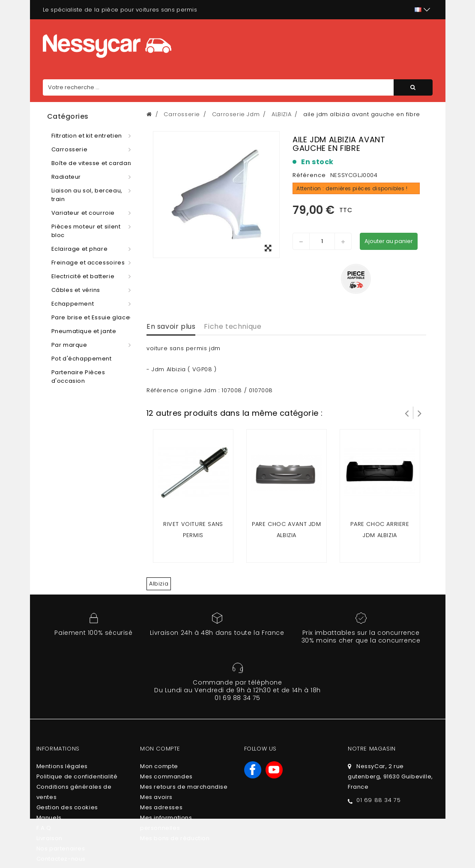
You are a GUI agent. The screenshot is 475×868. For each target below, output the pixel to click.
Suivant (420, 413)
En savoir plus (171, 326)
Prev (407, 413)
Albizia (159, 584)
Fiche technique (233, 326)
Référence (309, 175)
